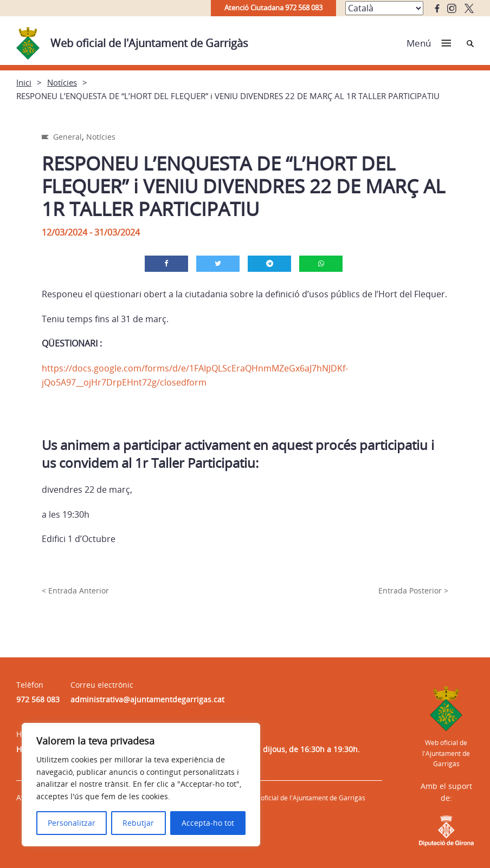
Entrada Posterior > (413, 590)
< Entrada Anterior (75, 590)
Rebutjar (138, 823)
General (67, 137)
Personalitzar (72, 823)
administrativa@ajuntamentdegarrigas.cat (147, 699)
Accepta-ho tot (208, 823)
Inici (24, 82)
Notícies (62, 82)
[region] (141, 785)
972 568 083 (38, 699)
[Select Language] (384, 8)
